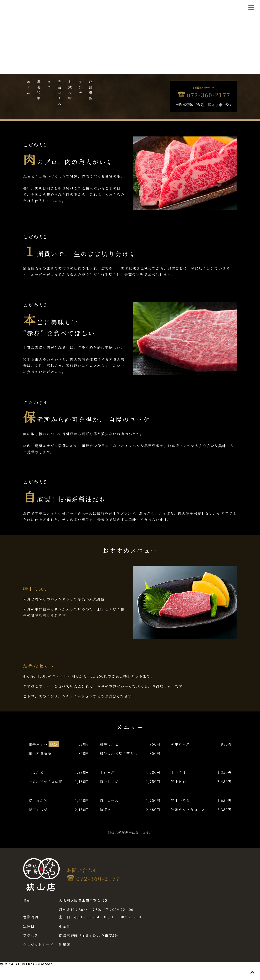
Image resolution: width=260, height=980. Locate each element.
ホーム (28, 88)
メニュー (49, 91)
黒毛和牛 (39, 91)
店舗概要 (91, 91)
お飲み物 (70, 91)
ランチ (80, 88)
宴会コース (60, 93)
